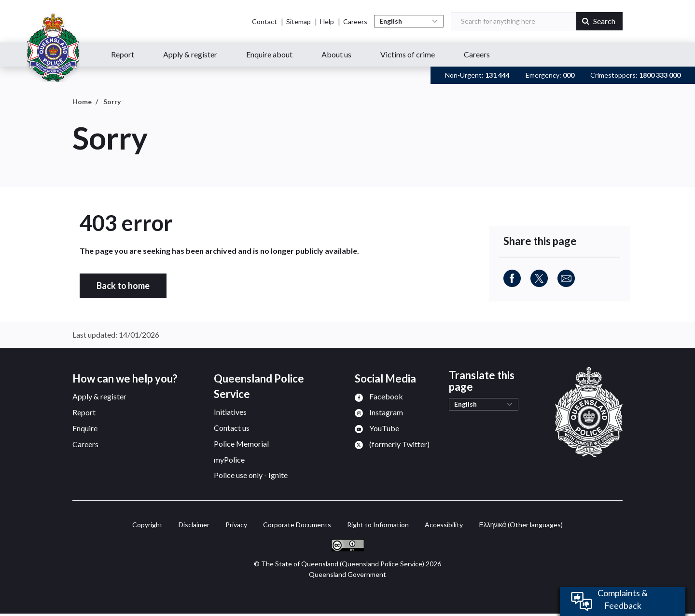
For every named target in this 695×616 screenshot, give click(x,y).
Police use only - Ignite (251, 475)
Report (123, 54)
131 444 (497, 75)
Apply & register (190, 54)
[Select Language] (409, 21)
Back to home (123, 286)
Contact (264, 21)
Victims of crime (408, 54)
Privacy (236, 525)
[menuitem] (379, 396)
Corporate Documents (297, 525)
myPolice (229, 459)
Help (327, 21)
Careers (355, 21)
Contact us (232, 428)
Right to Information (378, 525)
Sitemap (299, 21)
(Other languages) (521, 525)
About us (336, 54)
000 (569, 75)
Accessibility (444, 525)
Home (82, 102)
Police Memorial (241, 444)
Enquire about (269, 54)
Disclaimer (194, 525)
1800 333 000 (660, 75)
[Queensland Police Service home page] (53, 48)
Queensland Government (347, 574)
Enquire (85, 428)
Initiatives (230, 412)
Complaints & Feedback (623, 599)
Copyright (147, 525)
